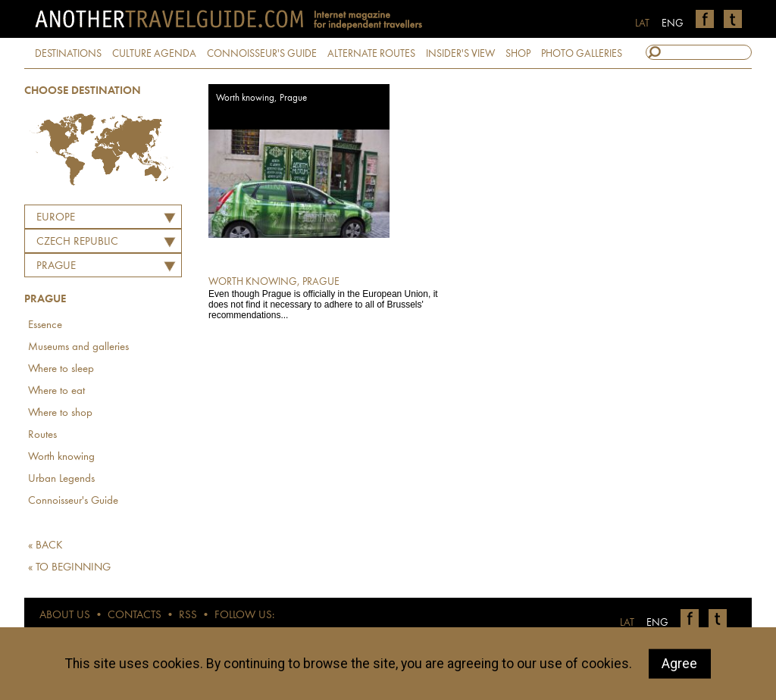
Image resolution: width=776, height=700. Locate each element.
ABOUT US (65, 616)
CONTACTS (135, 616)
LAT (642, 23)
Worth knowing (61, 457)
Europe (56, 218)
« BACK (45, 546)
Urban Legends (61, 479)
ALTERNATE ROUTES (371, 54)
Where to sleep (61, 369)
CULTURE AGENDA (154, 54)
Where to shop (60, 413)
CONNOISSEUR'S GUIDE (262, 54)
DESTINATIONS (68, 54)
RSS (188, 616)
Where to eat (56, 391)
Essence (45, 325)
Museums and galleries (78, 347)
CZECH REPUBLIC (77, 242)
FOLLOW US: (244, 616)
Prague (56, 266)
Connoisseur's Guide (73, 501)
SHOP (518, 54)
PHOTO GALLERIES (582, 54)
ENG (673, 23)
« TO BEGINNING (69, 568)
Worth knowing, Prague (261, 98)
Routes (42, 435)
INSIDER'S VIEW (460, 54)
